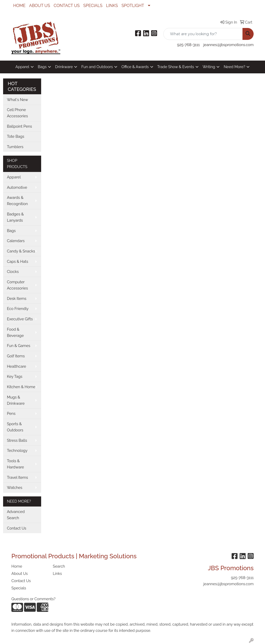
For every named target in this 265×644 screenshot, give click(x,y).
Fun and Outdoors (97, 67)
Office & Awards (135, 67)
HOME (19, 6)
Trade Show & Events (176, 67)
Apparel (22, 67)
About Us (20, 573)
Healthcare (17, 366)
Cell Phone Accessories (17, 113)
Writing (209, 67)
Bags (42, 67)
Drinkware (64, 67)
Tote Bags (16, 136)
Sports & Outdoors (15, 427)
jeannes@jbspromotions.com (229, 45)
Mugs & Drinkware (16, 400)
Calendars (16, 241)
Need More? (234, 67)
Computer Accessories (17, 285)
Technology (17, 450)
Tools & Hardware (16, 464)
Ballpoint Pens (20, 126)
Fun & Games (19, 346)
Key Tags (15, 376)
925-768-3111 (188, 45)
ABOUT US (40, 6)
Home (17, 566)
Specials (19, 588)
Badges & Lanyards (15, 217)
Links (57, 573)
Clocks (13, 272)
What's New (18, 100)
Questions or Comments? (34, 599)
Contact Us (17, 528)
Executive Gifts (20, 319)
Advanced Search (16, 515)
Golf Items (16, 356)
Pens (11, 413)
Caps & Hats (18, 261)
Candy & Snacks (21, 251)
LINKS (112, 6)
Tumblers (15, 147)
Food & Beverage (15, 332)
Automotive (17, 187)
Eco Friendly (18, 309)
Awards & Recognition (17, 201)
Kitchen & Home (21, 387)
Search (59, 566)
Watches (15, 487)
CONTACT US (67, 6)
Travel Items (17, 477)
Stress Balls (17, 440)
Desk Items (17, 298)
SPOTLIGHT (133, 6)
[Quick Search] (203, 34)
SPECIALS (93, 6)
